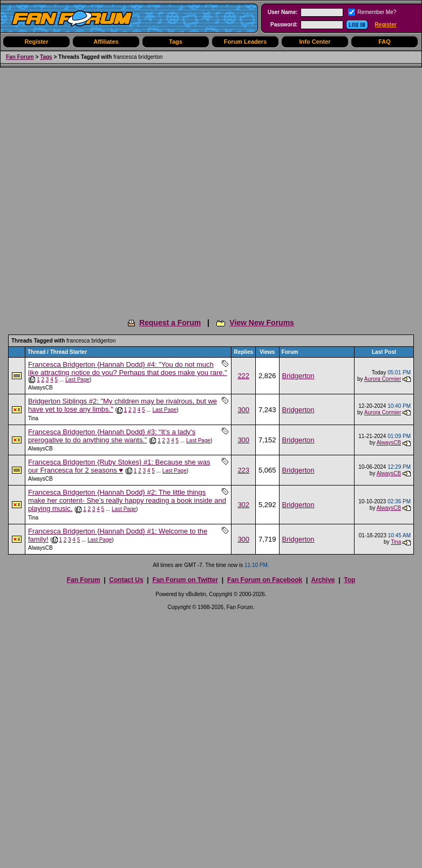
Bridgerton (298, 376)
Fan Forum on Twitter (185, 580)
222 (243, 376)
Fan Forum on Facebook (265, 580)
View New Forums (262, 323)
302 (243, 505)
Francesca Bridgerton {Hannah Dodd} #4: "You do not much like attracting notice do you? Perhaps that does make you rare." (128, 368)
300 (243, 410)
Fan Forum (20, 57)
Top (349, 580)
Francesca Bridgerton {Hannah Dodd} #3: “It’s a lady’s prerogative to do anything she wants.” (112, 436)
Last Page (77, 380)
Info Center (315, 42)
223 (243, 470)
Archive (323, 580)
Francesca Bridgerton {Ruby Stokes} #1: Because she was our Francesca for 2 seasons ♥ (119, 466)
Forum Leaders (245, 42)
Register (386, 25)
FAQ (384, 42)
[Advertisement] (116, 189)
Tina (33, 418)
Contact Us (126, 580)
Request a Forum (170, 323)
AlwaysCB (40, 388)
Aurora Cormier (383, 379)
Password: (284, 25)
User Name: (283, 12)
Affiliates (106, 42)
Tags (176, 42)
